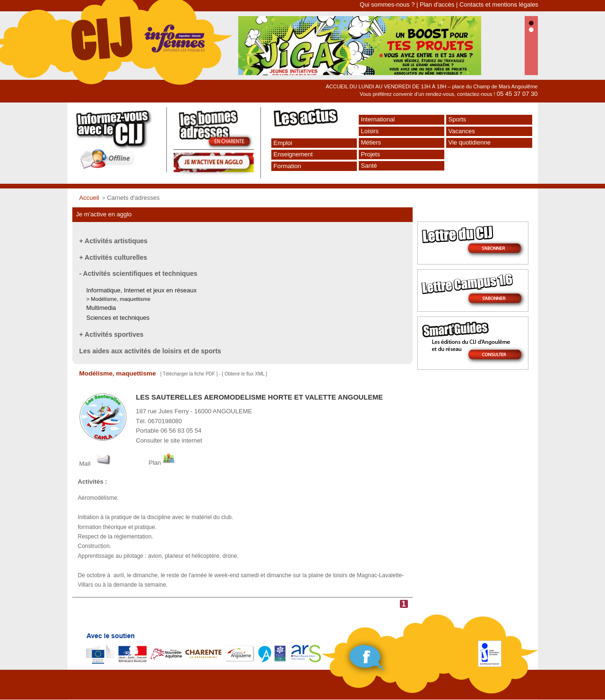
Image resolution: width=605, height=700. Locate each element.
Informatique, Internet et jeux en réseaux (142, 290)
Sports (458, 119)
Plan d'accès (437, 4)
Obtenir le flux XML (245, 374)
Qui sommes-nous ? (387, 4)
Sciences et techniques (118, 318)
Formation (288, 166)
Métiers (371, 142)
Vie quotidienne (470, 142)
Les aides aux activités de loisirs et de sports (150, 351)
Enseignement (293, 154)
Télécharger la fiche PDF (189, 374)
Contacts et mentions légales (499, 4)
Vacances (462, 131)
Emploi (283, 143)
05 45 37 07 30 (517, 94)
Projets (371, 154)
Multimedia (101, 308)
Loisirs (370, 131)
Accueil (89, 198)
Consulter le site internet (169, 440)
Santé (369, 166)
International (378, 119)
